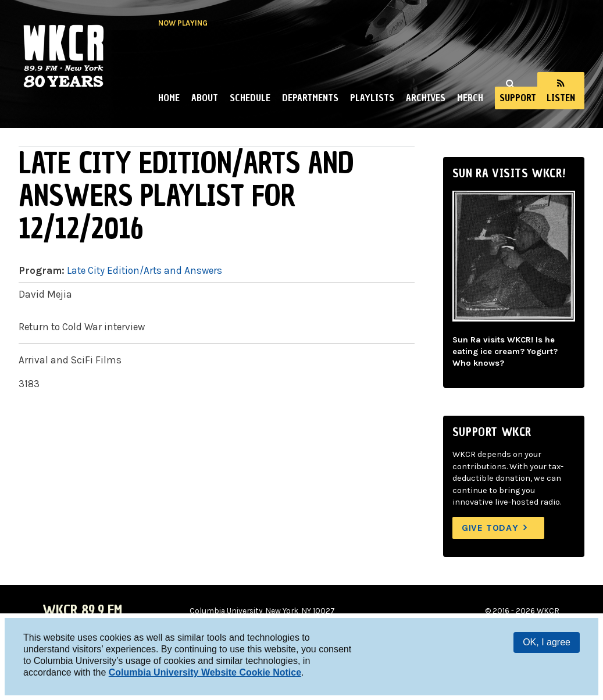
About (205, 98)
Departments (310, 98)
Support (518, 98)
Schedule (250, 98)
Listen (561, 98)
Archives (426, 98)
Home (169, 98)
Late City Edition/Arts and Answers (144, 270)
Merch (470, 98)
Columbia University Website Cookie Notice (205, 672)
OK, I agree (547, 642)
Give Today (490, 528)
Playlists (372, 98)
